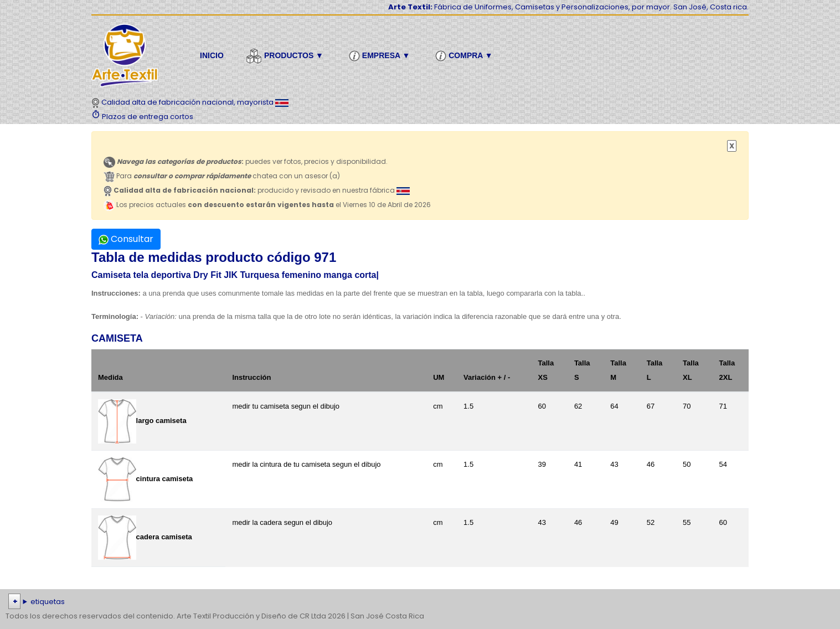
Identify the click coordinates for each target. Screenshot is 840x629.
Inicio (212, 55)
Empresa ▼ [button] (381, 56)
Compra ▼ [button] (465, 56)
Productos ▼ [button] (286, 56)
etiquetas (48, 602)
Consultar (126, 239)
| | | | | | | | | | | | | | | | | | (420, 602)
